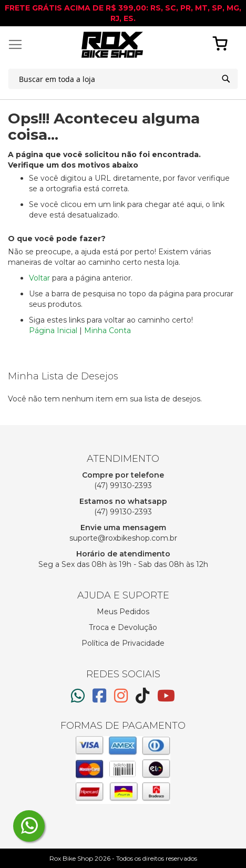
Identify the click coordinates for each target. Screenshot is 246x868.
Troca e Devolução (123, 627)
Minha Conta (107, 330)
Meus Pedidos (123, 612)
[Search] (226, 79)
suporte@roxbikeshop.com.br (123, 538)
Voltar (39, 278)
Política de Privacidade (123, 643)
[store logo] (112, 45)
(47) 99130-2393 (123, 485)
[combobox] (123, 79)
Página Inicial (53, 330)
